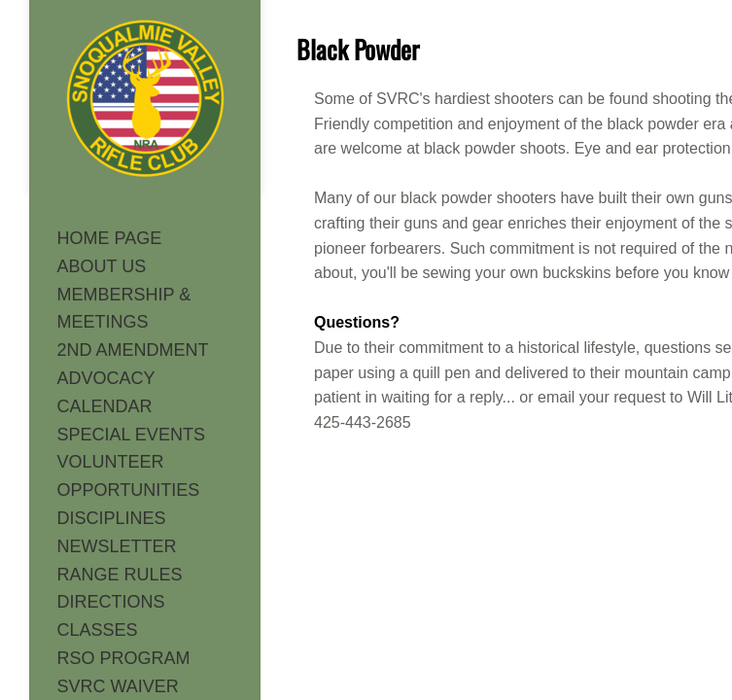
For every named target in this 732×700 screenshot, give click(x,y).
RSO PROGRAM (124, 658)
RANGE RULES (120, 575)
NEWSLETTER (117, 546)
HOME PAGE (110, 238)
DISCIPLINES (112, 518)
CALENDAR (105, 406)
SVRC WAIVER (118, 686)
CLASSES (98, 630)
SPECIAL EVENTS (131, 435)
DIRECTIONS (111, 602)
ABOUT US (102, 266)
